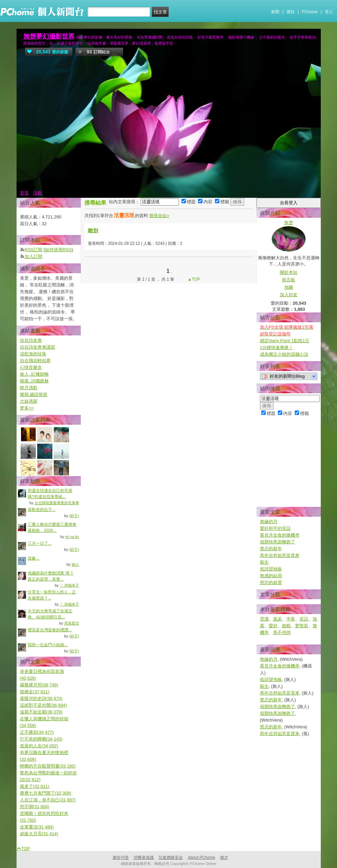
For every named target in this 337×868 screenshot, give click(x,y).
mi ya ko (72, 537)
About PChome (201, 858)
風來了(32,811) (35, 786)
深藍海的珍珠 (33, 354)
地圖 (289, 287)
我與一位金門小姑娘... (48, 645)
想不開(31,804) (35, 807)
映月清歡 (29, 388)
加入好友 (289, 295)
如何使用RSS (58, 250)
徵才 (224, 858)
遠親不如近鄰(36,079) (41, 712)
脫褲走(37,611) (35, 692)
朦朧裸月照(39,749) (39, 685)
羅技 (291, 12)
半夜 (291, 619)
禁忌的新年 (271, 549)
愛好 (273, 626)
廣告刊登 (121, 858)
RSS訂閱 (34, 250)
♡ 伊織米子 (69, 585)
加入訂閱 (33, 256)
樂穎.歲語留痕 (34, 394)
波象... (33, 558)
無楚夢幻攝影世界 (49, 36)
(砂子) (74, 516)
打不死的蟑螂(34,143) (41, 739)
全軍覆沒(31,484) (37, 827)
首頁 (24, 193)
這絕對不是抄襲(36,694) (43, 705)
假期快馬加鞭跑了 (278, 542)
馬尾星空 (72, 623)
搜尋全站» (159, 216)
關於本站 (289, 272)
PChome (310, 12)
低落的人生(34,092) (39, 746)
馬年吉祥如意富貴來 (280, 555)
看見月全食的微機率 (280, 535)
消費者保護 (144, 858)
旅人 (75, 564)
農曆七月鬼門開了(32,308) (46, 793)
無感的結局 (271, 576)
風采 (278, 619)
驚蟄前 (302, 626)
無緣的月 (269, 522)
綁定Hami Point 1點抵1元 (285, 341)
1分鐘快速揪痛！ (276, 347)
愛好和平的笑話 (275, 528)
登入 (329, 12)
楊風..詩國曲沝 (34, 381)
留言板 (288, 280)
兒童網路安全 (171, 858)
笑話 (304, 619)
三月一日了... (40, 543)
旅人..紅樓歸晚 (34, 374)
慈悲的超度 (271, 582)
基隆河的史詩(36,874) (41, 698)
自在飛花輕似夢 (35, 361)
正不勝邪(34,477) (37, 732)
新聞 (275, 12)
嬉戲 (286, 626)
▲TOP (193, 279)
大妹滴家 (29, 401)
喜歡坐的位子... (42, 510)
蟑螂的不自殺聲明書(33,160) (48, 766)
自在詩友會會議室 (38, 347)
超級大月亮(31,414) (39, 834)
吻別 (93, 230)
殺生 (264, 562)
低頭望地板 (271, 569)
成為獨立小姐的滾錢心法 (284, 354)
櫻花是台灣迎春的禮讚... (50, 630)
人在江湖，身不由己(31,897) (48, 800)
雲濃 (264, 619)
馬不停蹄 (282, 632)
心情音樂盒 (31, 367)
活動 (38, 193)
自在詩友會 (31, 340)
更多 (27, 408)
